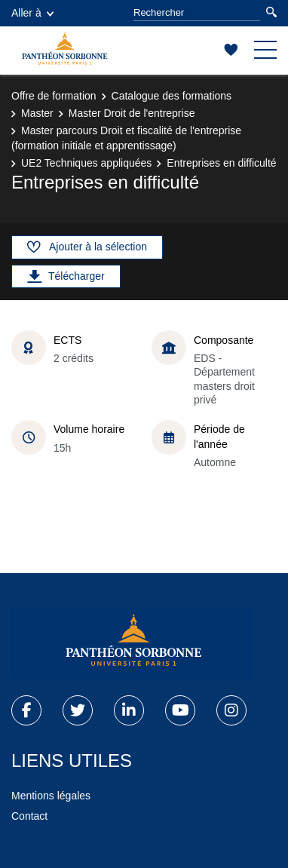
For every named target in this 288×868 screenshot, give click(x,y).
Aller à (32, 13)
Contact (29, 816)
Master (37, 113)
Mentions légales (51, 796)
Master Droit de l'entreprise (132, 113)
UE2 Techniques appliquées (86, 163)
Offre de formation (54, 96)
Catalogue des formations (172, 96)
